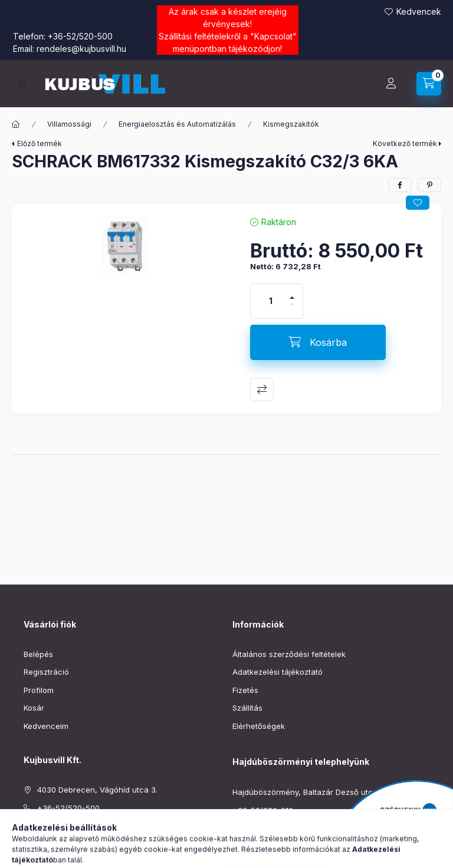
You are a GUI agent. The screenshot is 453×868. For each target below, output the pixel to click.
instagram (51, 856)
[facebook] (400, 185)
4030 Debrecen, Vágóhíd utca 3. (97, 790)
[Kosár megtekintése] (429, 84)
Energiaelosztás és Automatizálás (177, 124)
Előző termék (40, 143)
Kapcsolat (273, 36)
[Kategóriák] (22, 84)
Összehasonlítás (262, 390)
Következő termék (405, 143)
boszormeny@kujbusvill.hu (281, 828)
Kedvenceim (46, 726)
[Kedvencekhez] (418, 203)
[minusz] (292, 310)
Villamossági (69, 124)
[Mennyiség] (271, 301)
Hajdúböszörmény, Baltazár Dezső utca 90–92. (319, 792)
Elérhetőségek (259, 726)
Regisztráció (46, 672)
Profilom (39, 690)
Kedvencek (419, 11)
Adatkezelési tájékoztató (278, 672)
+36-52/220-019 (263, 810)
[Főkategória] (16, 124)
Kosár (34, 708)
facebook (27, 856)
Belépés (38, 654)
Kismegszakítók (291, 124)
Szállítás (247, 708)
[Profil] (391, 84)
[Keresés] (362, 84)
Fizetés (245, 690)
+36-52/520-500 (80, 36)
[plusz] (292, 293)
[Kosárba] (318, 342)
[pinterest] (429, 185)
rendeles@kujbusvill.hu (81, 49)
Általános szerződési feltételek (289, 654)
